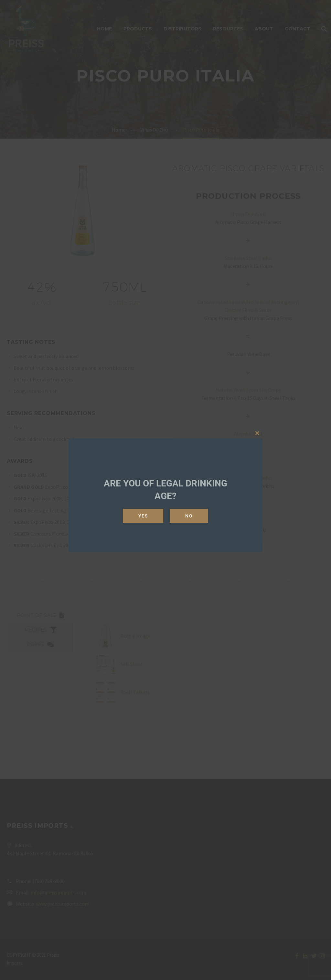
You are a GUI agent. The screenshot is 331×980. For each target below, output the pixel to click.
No (189, 516)
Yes (143, 516)
